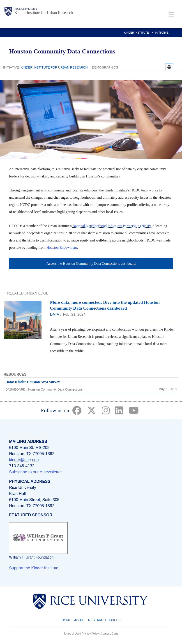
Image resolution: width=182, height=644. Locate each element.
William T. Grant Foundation (31, 557)
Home (66, 620)
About (80, 620)
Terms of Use (72, 634)
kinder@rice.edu (24, 460)
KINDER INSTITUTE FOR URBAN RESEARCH (54, 67)
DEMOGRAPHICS (105, 67)
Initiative (162, 33)
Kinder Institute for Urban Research (44, 13)
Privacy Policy (90, 634)
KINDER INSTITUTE (136, 33)
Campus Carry (109, 634)
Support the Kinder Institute (34, 568)
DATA (55, 314)
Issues (115, 620)
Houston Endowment (62, 247)
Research (97, 620)
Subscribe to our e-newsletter (35, 472)
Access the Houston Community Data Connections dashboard (91, 263)
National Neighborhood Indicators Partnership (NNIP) (112, 226)
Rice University (26, 9)
